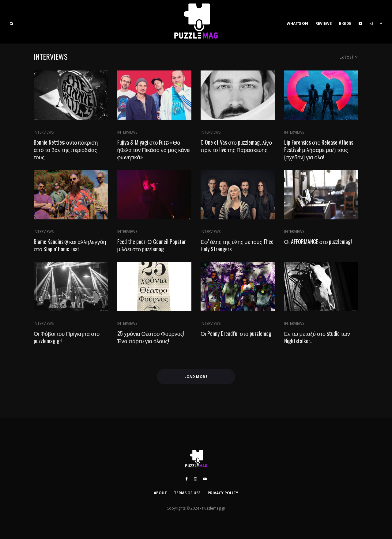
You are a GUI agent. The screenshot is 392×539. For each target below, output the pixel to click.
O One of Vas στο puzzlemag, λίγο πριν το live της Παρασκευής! (236, 146)
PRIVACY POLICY (223, 493)
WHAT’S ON (297, 23)
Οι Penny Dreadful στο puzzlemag (236, 333)
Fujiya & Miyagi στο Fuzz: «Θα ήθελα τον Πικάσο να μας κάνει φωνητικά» (154, 150)
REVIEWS (324, 23)
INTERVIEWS (44, 132)
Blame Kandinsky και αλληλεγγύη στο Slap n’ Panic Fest (70, 245)
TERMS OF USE (187, 493)
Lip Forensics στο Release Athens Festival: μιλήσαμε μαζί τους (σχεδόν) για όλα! (319, 150)
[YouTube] (360, 22)
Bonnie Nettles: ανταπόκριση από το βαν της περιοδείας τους (66, 150)
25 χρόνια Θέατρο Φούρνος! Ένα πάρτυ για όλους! (151, 337)
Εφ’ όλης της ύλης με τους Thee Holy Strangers (237, 245)
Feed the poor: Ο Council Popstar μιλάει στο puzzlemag (152, 245)
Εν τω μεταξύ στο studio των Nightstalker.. (317, 337)
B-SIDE (345, 23)
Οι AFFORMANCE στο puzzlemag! (318, 241)
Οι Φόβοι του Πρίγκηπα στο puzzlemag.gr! (67, 337)
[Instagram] (371, 22)
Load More (196, 376)
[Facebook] (381, 22)
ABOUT (160, 493)
